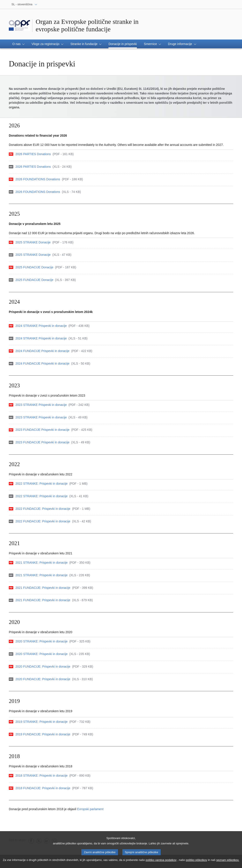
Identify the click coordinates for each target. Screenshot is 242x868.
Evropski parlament (90, 809)
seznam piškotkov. (228, 861)
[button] (18, 44)
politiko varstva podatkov (161, 861)
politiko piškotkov (196, 861)
